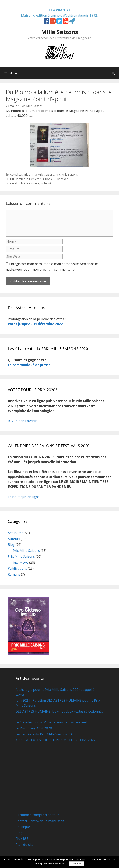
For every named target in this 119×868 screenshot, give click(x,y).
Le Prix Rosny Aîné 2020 (34, 728)
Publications (17, 568)
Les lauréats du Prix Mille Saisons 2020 (46, 734)
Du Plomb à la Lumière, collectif (31, 183)
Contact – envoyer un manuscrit (40, 821)
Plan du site (25, 845)
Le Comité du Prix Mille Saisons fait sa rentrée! (51, 722)
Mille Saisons (60, 32)
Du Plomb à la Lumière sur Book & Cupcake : (39, 179)
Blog (27, 174)
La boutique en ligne (24, 497)
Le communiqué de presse (29, 365)
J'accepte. (76, 864)
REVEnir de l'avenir (22, 421)
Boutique (23, 827)
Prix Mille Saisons (43, 174)
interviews (21, 562)
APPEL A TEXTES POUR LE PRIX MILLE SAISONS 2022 (56, 740)
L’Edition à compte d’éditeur (37, 815)
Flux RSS (22, 839)
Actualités (16, 174)
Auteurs (14, 539)
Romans (14, 574)
